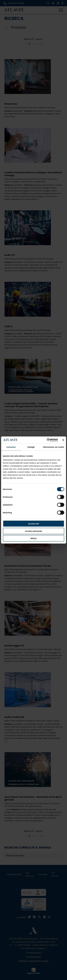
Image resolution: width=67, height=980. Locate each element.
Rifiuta (33, 538)
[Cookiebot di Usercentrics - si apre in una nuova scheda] (47, 440)
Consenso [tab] (11, 447)
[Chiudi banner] (63, 440)
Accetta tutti (33, 524)
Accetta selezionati (33, 531)
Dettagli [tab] (31, 447)
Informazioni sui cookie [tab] (54, 447)
